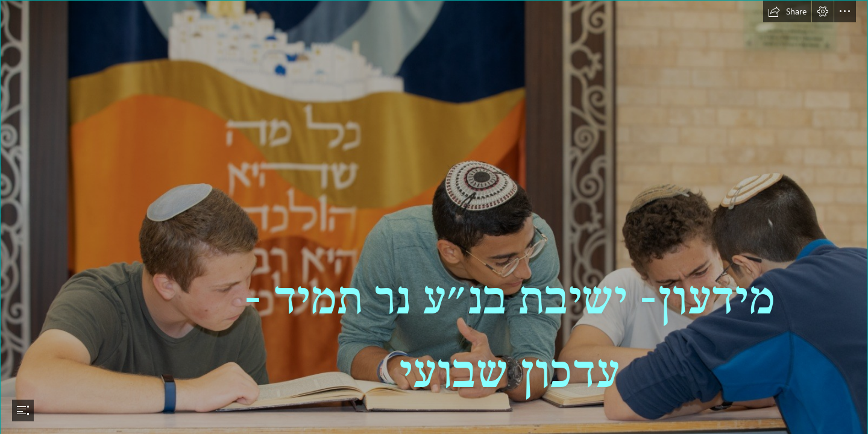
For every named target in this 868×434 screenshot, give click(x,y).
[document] (434, 217)
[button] (787, 11)
